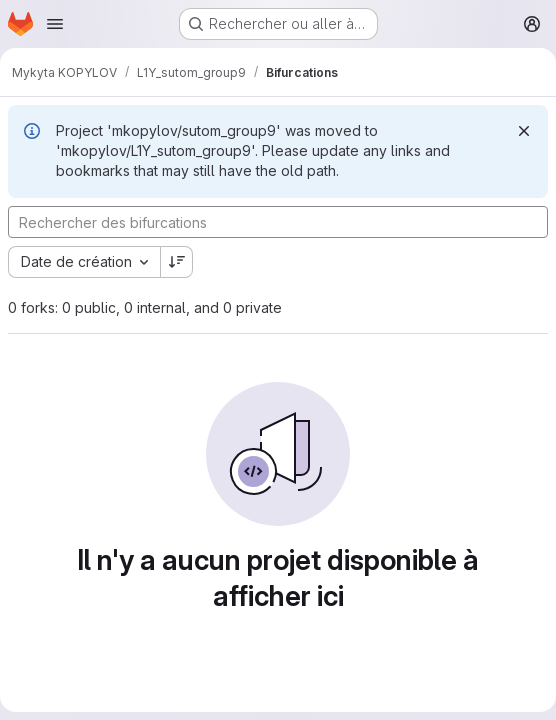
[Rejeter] (524, 131)
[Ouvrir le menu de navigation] (55, 24)
